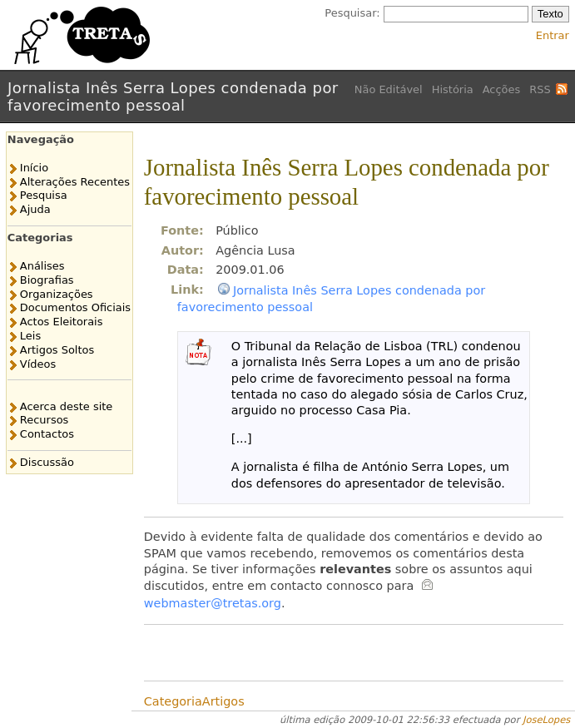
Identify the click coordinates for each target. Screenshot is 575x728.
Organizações (57, 294)
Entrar (553, 35)
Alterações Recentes (75, 182)
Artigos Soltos (57, 350)
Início (34, 168)
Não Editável (389, 89)
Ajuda (35, 209)
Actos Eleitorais (62, 322)
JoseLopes (546, 720)
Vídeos (38, 364)
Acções (502, 89)
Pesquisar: (352, 13)
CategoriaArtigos (194, 701)
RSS (540, 89)
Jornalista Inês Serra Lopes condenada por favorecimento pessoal (173, 97)
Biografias (47, 280)
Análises (42, 266)
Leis (30, 336)
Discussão (47, 462)
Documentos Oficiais (75, 307)
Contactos (47, 434)
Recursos (44, 420)
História (453, 89)
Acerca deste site (66, 406)
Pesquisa (44, 195)
